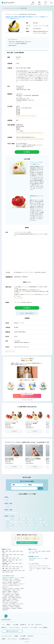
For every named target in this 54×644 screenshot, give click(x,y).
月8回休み (10, 605)
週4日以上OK (5, 588)
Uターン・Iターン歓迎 (15, 601)
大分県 (23, 571)
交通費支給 (9, 591)
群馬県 (7, 556)
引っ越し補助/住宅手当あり (7, 590)
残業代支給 (4, 591)
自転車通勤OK (11, 596)
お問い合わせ (30, 636)
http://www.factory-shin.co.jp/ (21, 347)
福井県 (20, 563)
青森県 (17, 560)
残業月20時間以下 (16, 582)
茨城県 (22, 555)
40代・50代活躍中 (12, 604)
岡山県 (10, 567)
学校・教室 (49, 569)
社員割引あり (16, 593)
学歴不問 (10, 599)
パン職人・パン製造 (37, 551)
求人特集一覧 (23, 625)
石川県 (17, 563)
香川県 (10, 569)
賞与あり (19, 590)
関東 (3, 555)
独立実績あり (17, 579)
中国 (3, 567)
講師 (30, 553)
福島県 (11, 561)
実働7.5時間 (10, 582)
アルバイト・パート (40, 558)
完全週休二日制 (5, 610)
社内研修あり (5, 598)
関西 (3, 551)
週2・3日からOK (5, 587)
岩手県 (20, 560)
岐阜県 (14, 558)
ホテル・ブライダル (45, 566)
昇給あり (14, 590)
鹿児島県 (8, 572)
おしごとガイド (25, 627)
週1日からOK (17, 585)
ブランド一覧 (31, 625)
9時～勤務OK (17, 588)
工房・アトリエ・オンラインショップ (35, 567)
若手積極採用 (5, 599)
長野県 (7, 565)
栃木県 (4, 556)
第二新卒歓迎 (19, 598)
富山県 (13, 563)
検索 (40, 488)
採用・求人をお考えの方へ (12, 631)
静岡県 (10, 558)
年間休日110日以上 (6, 607)
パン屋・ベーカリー (32, 569)
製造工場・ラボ (39, 569)
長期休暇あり (20, 608)
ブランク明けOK (5, 604)
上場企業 (10, 581)
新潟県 (9, 563)
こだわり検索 (15, 625)
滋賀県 (14, 551)
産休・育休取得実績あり (6, 608)
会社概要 (16, 636)
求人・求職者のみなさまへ (24, 639)
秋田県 (4, 561)
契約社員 (34, 558)
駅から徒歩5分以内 (11, 578)
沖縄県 (12, 572)
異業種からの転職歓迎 (6, 601)
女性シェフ (11, 579)
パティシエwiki (34, 627)
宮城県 (13, 560)
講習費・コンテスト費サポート (7, 593)
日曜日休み (12, 607)
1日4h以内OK (11, 588)
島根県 (14, 567)
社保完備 (22, 588)
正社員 (30, 558)
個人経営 (22, 578)
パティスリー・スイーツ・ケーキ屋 (35, 566)
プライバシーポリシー (12, 639)
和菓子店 (44, 569)
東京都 (7, 555)
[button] (5, 27)
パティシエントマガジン (15, 627)
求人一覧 (7, 8)
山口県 (21, 567)
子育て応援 (4, 578)
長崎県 (16, 571)
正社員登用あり (15, 591)
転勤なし (13, 595)
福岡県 (9, 571)
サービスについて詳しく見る (28, 400)
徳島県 (14, 569)
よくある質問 (23, 636)
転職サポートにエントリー (27, 395)
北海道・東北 (4, 560)
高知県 (18, 569)
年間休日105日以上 (16, 605)
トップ (3, 8)
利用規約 (4, 639)
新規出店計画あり (5, 579)
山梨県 (4, 565)
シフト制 (4, 585)
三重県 (18, 558)
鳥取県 (18, 567)
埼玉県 (18, 555)
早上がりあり (21, 584)
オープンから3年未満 (17, 581)
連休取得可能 (5, 605)
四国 (3, 569)
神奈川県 (11, 555)
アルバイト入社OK (20, 604)
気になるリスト (39, 625)
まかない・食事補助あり (6, 595)
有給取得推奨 (18, 607)
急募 (9, 598)
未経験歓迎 (13, 598)
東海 (3, 558)
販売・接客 (44, 551)
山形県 (7, 561)
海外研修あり (17, 596)
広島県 (7, 567)
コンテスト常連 (5, 581)
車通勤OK (18, 595)
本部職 (33, 553)
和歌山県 (4, 553)
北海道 (9, 560)
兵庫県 (10, 551)
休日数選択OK (14, 608)
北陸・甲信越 (4, 563)
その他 (37, 553)
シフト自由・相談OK (10, 585)
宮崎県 (4, 572)
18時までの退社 (5, 584)
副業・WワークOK (5, 602)
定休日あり (4, 582)
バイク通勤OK (5, 596)
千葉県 (15, 555)
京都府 (18, 551)
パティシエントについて (7, 636)
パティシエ (31, 551)
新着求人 (9, 625)
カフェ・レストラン (45, 567)
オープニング (17, 578)
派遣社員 (46, 558)
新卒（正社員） (31, 560)
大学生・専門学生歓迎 (13, 602)
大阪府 (7, 551)
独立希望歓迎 (15, 599)
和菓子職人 (48, 551)
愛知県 (7, 558)
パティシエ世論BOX (43, 627)
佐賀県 (12, 571)
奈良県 (21, 551)
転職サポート (5, 627)
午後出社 (11, 584)
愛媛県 (7, 569)
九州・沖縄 (4, 571)
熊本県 (20, 571)
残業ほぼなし (16, 584)
